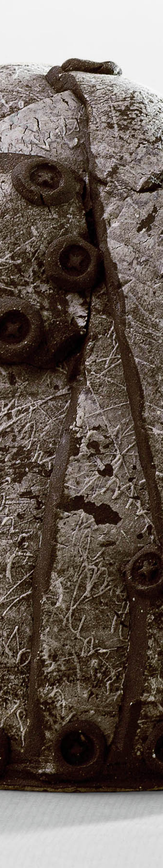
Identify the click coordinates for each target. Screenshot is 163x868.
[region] (81, 434)
